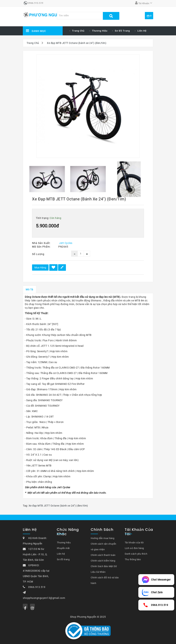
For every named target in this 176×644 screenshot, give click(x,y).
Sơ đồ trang (122, 31)
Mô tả (30, 289)
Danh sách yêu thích (136, 554)
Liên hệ (142, 31)
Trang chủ (78, 31)
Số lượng (38, 254)
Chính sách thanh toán (103, 555)
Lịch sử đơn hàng (134, 548)
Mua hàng (40, 268)
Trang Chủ (33, 43)
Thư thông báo (133, 559)
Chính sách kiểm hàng (103, 561)
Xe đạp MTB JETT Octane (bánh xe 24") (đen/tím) (77, 43)
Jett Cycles (66, 243)
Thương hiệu (100, 31)
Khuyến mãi (63, 548)
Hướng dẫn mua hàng (102, 538)
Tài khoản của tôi (134, 543)
